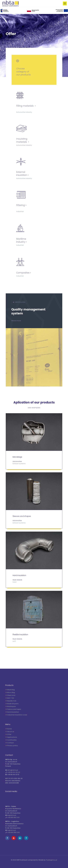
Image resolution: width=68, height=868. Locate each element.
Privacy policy (13, 746)
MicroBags (17, 457)
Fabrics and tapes (14, 709)
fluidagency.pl (52, 860)
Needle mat (12, 701)
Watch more (16, 321)
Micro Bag (11, 692)
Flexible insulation (20, 635)
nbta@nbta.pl (13, 770)
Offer (9, 734)
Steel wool (11, 695)
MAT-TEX (11, 698)
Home (9, 729)
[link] (34, 11)
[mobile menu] (65, 3)
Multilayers (11, 706)
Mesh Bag (11, 690)
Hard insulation (19, 575)
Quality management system (28, 311)
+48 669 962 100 (13, 817)
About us (11, 732)
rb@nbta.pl (12, 830)
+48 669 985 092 (13, 832)
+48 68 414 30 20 (14, 772)
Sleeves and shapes (22, 516)
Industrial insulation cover (17, 715)
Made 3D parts (13, 704)
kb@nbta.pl (12, 815)
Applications (12, 737)
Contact (10, 743)
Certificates (12, 740)
